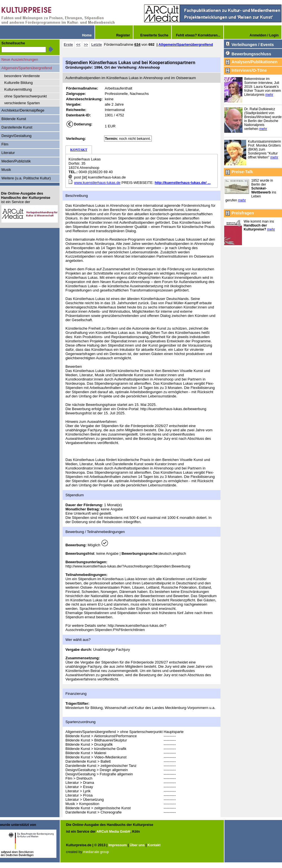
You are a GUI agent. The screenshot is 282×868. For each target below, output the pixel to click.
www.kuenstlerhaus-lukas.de (97, 183)
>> (86, 44)
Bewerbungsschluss (251, 54)
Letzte (97, 44)
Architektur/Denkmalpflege (23, 110)
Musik (6, 170)
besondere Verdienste (22, 76)
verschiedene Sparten (22, 103)
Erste (68, 44)
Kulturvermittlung (18, 89)
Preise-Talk (242, 172)
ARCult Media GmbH (113, 832)
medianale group (96, 852)
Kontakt (154, 845)
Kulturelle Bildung (18, 83)
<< (78, 44)
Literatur (8, 153)
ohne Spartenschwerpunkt (26, 96)
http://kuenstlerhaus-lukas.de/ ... (182, 183)
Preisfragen (243, 213)
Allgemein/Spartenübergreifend (186, 44)
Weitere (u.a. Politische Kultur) (26, 178)
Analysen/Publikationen (255, 62)
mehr (269, 95)
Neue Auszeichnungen (20, 59)
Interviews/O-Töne (249, 70)
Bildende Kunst (14, 119)
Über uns (137, 845)
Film (5, 144)
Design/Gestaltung (16, 136)
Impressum (117, 845)
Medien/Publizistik (16, 161)
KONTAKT (79, 150)
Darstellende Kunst (17, 127)
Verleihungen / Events (253, 45)
